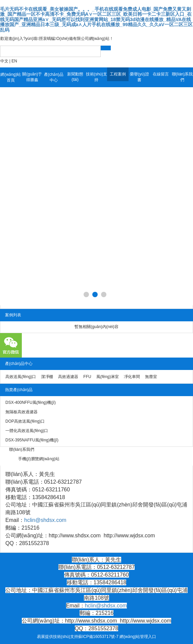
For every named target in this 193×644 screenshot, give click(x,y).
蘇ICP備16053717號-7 (98, 637)
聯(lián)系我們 (182, 77)
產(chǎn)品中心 (54, 77)
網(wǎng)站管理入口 (138, 637)
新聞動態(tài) (75, 77)
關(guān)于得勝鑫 (32, 77)
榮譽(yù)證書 (139, 77)
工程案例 (118, 74)
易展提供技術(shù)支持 (58, 637)
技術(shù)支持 (96, 77)
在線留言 (161, 74)
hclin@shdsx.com (45, 520)
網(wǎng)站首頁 (11, 77)
